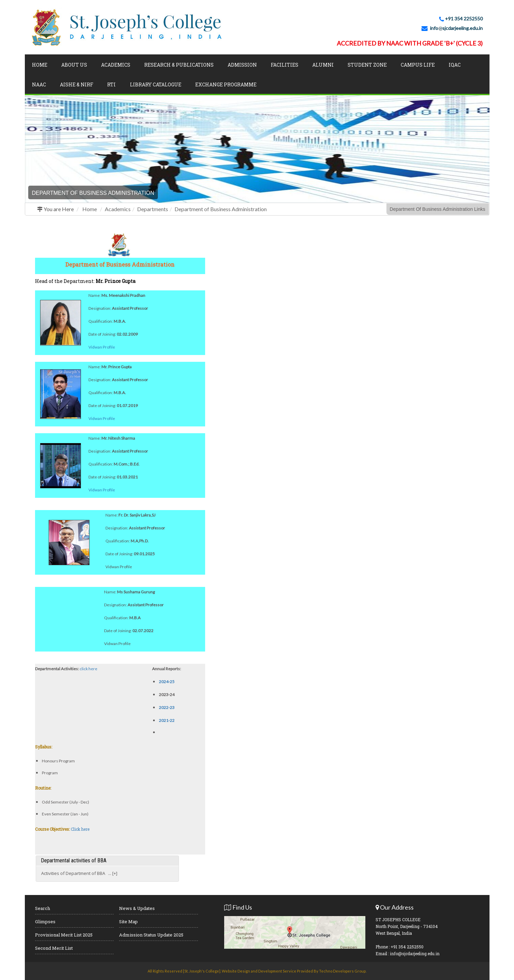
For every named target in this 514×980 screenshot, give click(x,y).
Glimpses (45, 922)
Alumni (323, 65)
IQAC (455, 65)
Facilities (285, 65)
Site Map (128, 922)
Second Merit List (54, 948)
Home (40, 65)
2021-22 (167, 720)
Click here (80, 829)
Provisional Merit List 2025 (64, 935)
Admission (242, 65)
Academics (116, 65)
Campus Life (418, 65)
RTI (111, 85)
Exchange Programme (226, 85)
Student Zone (367, 65)
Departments (153, 209)
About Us (74, 65)
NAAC (39, 85)
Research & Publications (179, 65)
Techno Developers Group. (343, 971)
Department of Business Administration (221, 209)
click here (88, 669)
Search (43, 908)
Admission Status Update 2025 (151, 935)
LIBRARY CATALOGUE (156, 85)
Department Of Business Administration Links (438, 209)
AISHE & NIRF (77, 85)
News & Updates (137, 908)
